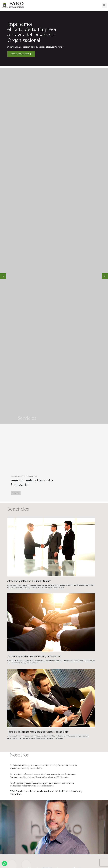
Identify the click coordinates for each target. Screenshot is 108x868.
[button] (16, 493)
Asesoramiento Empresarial (25, 477)
